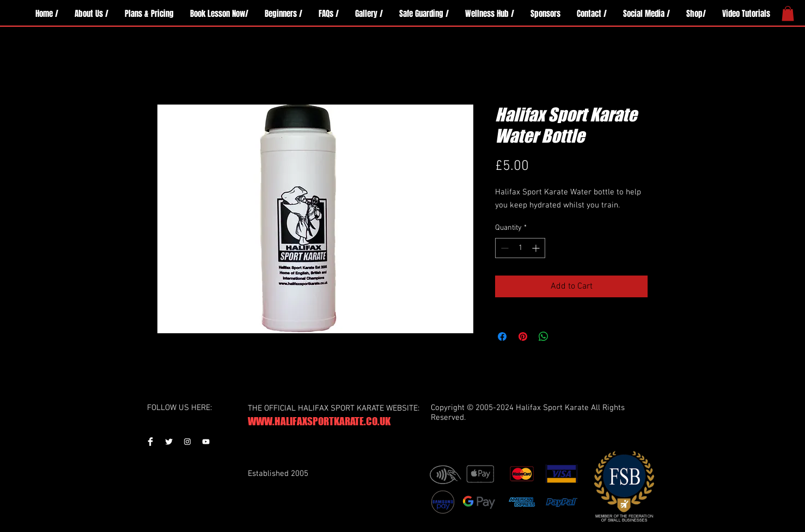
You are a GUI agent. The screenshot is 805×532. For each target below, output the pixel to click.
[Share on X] (564, 337)
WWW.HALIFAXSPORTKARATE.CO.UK (319, 421)
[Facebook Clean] (150, 442)
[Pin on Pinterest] (523, 337)
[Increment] (537, 248)
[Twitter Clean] (169, 442)
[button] (788, 13)
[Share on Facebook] (502, 337)
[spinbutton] (520, 248)
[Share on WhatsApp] (544, 337)
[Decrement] (504, 248)
